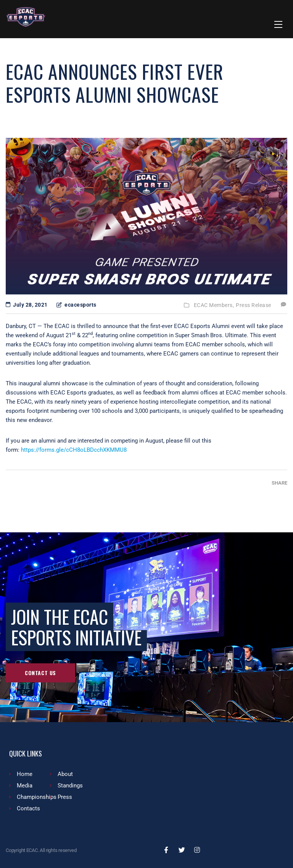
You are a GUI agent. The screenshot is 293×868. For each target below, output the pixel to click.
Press (65, 797)
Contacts (28, 808)
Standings (70, 786)
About (65, 774)
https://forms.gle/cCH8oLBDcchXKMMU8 (74, 450)
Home (25, 774)
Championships (37, 797)
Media (25, 786)
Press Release (254, 305)
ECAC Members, (214, 305)
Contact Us (40, 673)
